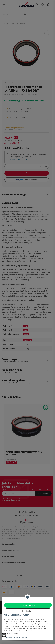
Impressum (8, 637)
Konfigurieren (28, 611)
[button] (4, 635)
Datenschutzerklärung (21, 637)
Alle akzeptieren (28, 605)
